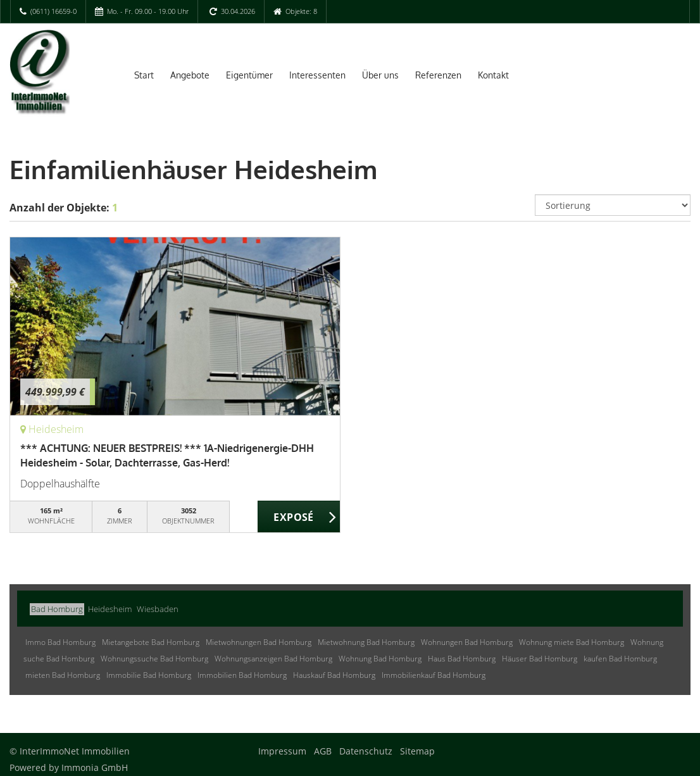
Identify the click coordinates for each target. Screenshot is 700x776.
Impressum (282, 751)
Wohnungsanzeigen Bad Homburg (273, 659)
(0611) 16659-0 (53, 11)
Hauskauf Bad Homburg (334, 675)
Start (144, 75)
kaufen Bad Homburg (620, 659)
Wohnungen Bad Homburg (467, 642)
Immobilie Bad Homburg (149, 675)
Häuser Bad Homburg (540, 659)
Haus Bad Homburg (462, 659)
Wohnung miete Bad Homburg (572, 642)
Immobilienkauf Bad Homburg (434, 675)
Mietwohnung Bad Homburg (366, 642)
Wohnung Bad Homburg (380, 659)
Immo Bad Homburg (60, 642)
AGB (323, 751)
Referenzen (438, 75)
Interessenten (317, 75)
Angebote (190, 75)
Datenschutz (366, 751)
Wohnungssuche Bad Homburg (154, 659)
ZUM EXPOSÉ (299, 517)
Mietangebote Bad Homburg (151, 642)
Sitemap (417, 751)
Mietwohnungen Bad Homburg (259, 642)
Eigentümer (249, 75)
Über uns (380, 75)
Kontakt (493, 75)
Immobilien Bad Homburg (242, 675)
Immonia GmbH (95, 767)
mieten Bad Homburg (63, 675)
